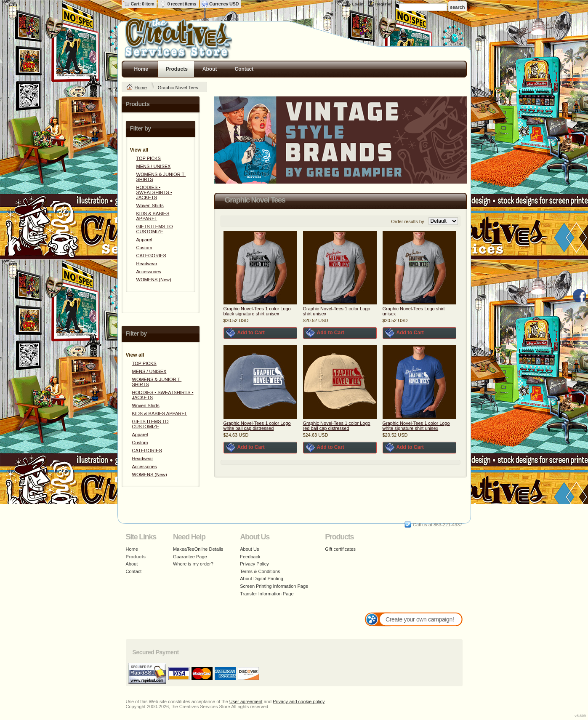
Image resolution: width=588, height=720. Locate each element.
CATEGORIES (151, 256)
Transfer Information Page (267, 594)
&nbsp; (260, 268)
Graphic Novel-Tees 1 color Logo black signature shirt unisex (257, 311)
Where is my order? (193, 564)
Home (141, 69)
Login (358, 4)
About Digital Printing (262, 579)
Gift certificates (340, 549)
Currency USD (224, 4)
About (210, 69)
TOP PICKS (149, 158)
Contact (244, 69)
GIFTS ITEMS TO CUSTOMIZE (155, 229)
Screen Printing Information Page (274, 586)
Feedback (250, 557)
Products (177, 69)
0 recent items (182, 4)
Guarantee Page (190, 557)
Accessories (149, 272)
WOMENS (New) (154, 280)
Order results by (407, 221)
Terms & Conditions (260, 571)
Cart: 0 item (143, 4)
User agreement (246, 701)
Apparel (144, 240)
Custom (144, 248)
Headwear (147, 264)
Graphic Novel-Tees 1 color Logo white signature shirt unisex (416, 426)
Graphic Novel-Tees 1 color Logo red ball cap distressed (337, 426)
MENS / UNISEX (154, 166)
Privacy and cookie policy (299, 701)
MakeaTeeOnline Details (198, 549)
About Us (249, 549)
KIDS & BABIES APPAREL (153, 216)
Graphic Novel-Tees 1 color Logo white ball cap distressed (257, 426)
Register (383, 4)
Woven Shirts (150, 205)
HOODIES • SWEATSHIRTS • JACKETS (154, 192)
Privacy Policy (254, 564)
